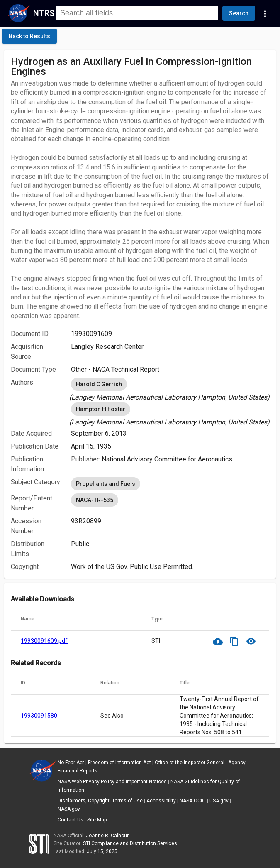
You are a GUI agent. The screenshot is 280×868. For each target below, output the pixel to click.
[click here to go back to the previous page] (29, 36)
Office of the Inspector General (190, 763)
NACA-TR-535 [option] (95, 500)
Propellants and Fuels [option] (106, 484)
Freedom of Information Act (119, 763)
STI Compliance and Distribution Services (130, 843)
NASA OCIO (193, 801)
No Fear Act (71, 763)
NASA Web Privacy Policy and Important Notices (112, 782)
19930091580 (39, 716)
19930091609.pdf (44, 641)
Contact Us (71, 820)
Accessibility (161, 801)
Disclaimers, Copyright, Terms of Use (100, 801)
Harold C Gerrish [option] (99, 384)
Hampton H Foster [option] (101, 409)
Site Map (97, 820)
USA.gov (219, 801)
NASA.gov (69, 809)
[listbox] (170, 389)
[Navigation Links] (265, 13)
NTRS (44, 13)
